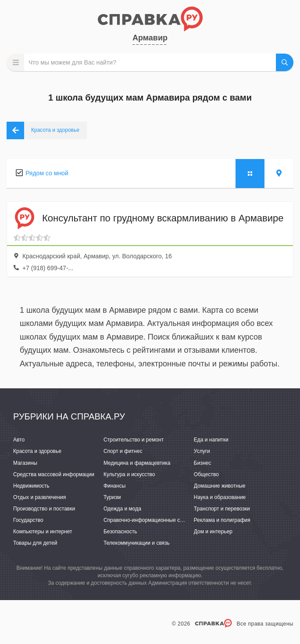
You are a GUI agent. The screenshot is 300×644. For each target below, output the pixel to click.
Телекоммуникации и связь (137, 543)
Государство (28, 520)
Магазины (25, 463)
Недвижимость (31, 486)
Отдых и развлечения (39, 497)
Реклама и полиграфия (222, 520)
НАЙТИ (285, 62)
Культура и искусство (129, 474)
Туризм (112, 497)
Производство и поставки (44, 509)
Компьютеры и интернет (43, 532)
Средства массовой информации (54, 474)
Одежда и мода (122, 509)
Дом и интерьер (213, 532)
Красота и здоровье (37, 451)
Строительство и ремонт (134, 440)
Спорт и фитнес (123, 451)
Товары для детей (35, 543)
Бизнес (202, 463)
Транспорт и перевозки (222, 509)
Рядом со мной (47, 173)
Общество (206, 474)
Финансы (114, 486)
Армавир (150, 38)
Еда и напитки (211, 440)
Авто (19, 440)
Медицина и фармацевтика (137, 463)
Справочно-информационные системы (151, 520)
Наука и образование (220, 497)
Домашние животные (220, 486)
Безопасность (120, 532)
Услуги (202, 451)
